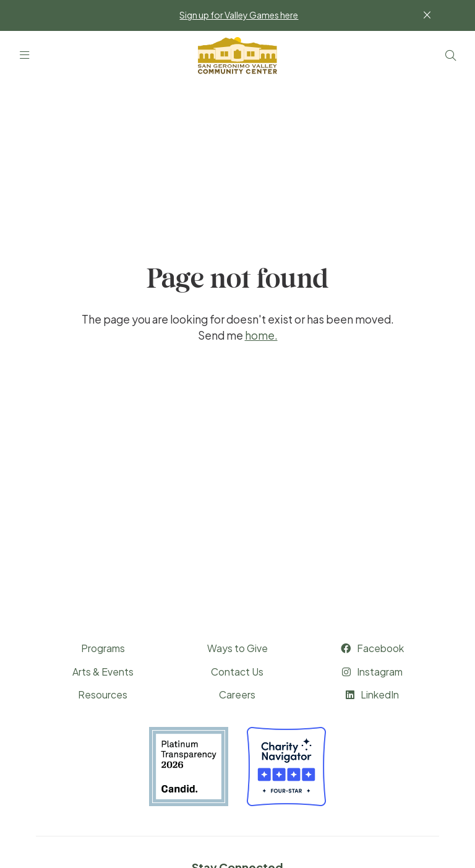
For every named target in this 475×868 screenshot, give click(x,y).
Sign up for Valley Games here (239, 15)
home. (261, 335)
